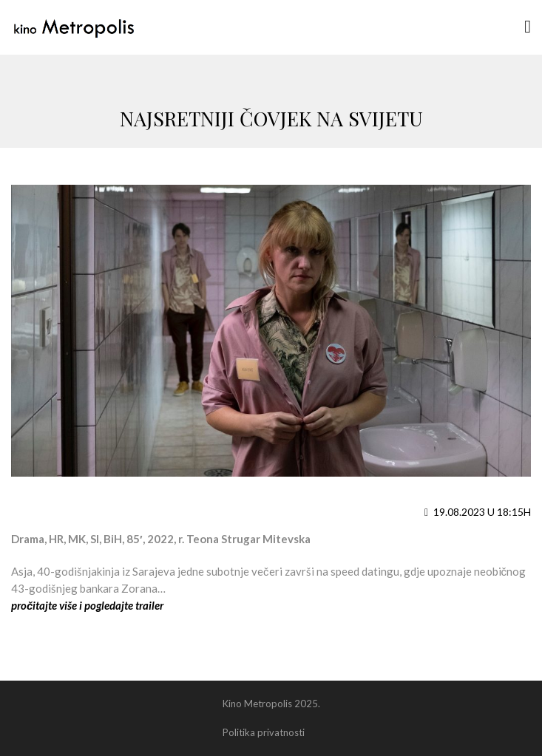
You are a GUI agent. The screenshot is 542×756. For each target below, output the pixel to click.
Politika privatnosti (264, 732)
